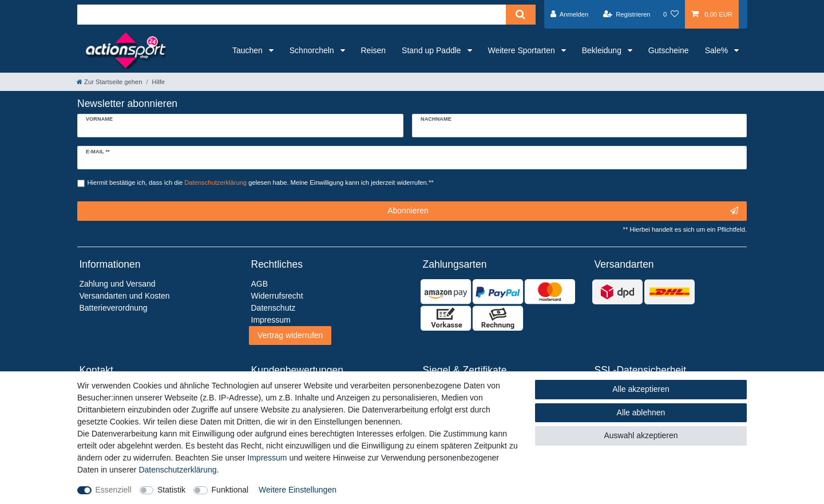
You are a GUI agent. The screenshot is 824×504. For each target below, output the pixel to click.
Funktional (230, 490)
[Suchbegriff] (292, 15)
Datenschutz (274, 308)
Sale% (718, 50)
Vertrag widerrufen (290, 335)
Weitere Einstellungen (298, 490)
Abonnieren (563, 211)
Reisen (374, 50)
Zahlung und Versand (118, 284)
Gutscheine (669, 50)
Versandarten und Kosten (125, 296)
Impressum (267, 458)
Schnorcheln (313, 50)
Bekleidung (603, 50)
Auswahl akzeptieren (641, 435)
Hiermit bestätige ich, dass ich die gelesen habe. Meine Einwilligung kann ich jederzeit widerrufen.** (261, 182)
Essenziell (114, 490)
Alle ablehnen (641, 412)
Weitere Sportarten (523, 50)
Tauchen (249, 50)
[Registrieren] (626, 14)
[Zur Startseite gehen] (109, 82)
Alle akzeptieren (641, 389)
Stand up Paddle (432, 50)
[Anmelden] (570, 14)
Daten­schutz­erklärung (177, 470)
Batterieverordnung (114, 308)
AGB (260, 284)
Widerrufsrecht (277, 296)
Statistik (171, 490)
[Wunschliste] (671, 14)
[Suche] (520, 15)
